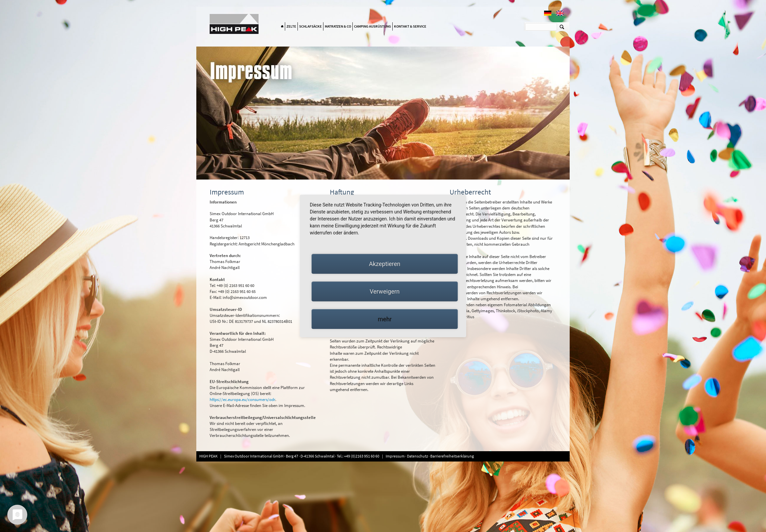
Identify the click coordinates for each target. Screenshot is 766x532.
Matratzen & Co (338, 26)
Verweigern (385, 291)
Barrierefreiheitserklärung (452, 456)
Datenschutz (417, 456)
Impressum (395, 456)
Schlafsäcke (310, 26)
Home (282, 27)
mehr (384, 319)
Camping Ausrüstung (373, 26)
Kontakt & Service (410, 26)
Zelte (291, 26)
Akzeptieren (385, 264)
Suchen (562, 27)
